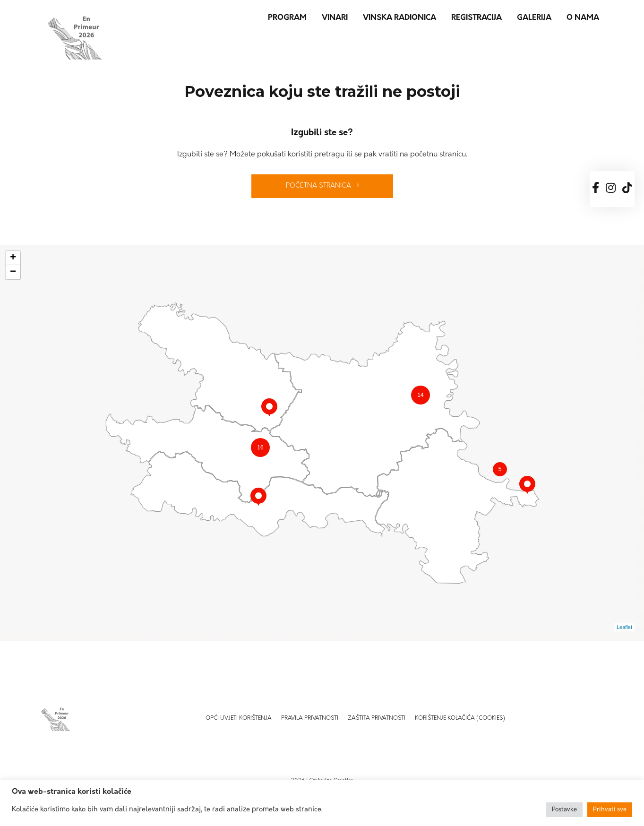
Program (287, 18)
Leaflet (624, 627)
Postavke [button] (564, 810)
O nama (583, 18)
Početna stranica (322, 186)
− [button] (13, 272)
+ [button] (13, 258)
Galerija (534, 18)
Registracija (477, 18)
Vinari (335, 18)
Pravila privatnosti (310, 718)
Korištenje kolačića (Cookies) (460, 718)
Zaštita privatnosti (377, 718)
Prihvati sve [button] (610, 810)
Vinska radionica (399, 18)
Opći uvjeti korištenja (239, 718)
